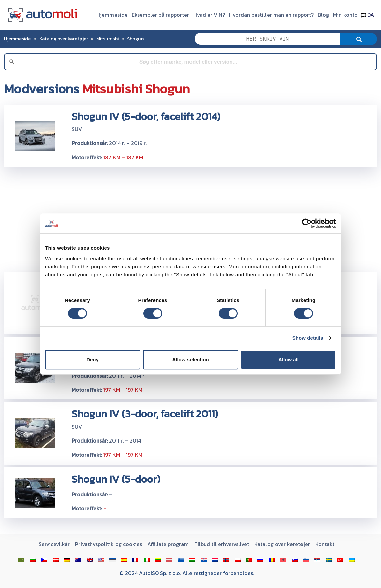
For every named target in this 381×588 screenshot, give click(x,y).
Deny (93, 359)
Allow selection (190, 359)
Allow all (288, 359)
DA (367, 15)
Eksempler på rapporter (160, 15)
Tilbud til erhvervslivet (222, 544)
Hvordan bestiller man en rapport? (271, 15)
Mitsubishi (107, 39)
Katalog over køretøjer (64, 39)
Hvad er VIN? (209, 15)
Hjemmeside (112, 15)
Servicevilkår (54, 544)
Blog (323, 15)
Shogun (135, 39)
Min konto (345, 15)
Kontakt (325, 544)
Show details (308, 338)
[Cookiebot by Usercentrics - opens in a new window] (307, 223)
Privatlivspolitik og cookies (108, 544)
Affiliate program (168, 544)
